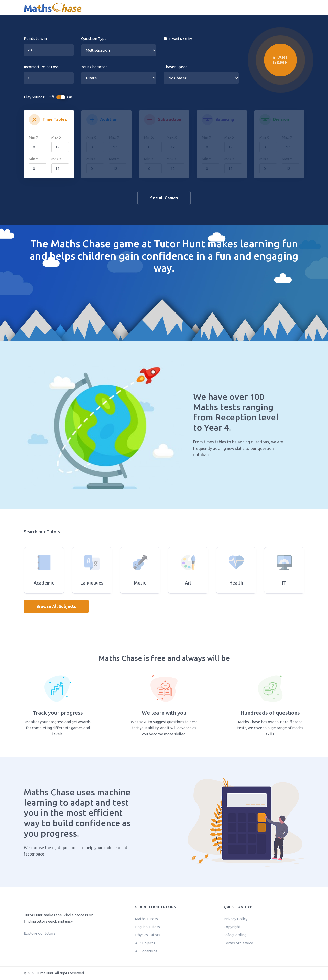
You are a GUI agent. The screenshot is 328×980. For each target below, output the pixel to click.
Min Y (34, 159)
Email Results (178, 39)
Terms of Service (238, 943)
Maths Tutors (146, 919)
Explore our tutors (40, 933)
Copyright (232, 927)
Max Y (56, 159)
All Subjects (145, 943)
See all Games (164, 198)
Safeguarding (235, 935)
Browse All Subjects (56, 606)
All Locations (146, 951)
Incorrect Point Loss (41, 67)
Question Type (94, 39)
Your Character (94, 67)
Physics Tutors (148, 935)
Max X (56, 137)
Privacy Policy (235, 919)
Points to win (35, 39)
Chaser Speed (176, 67)
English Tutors (147, 927)
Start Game (280, 60)
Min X (34, 137)
